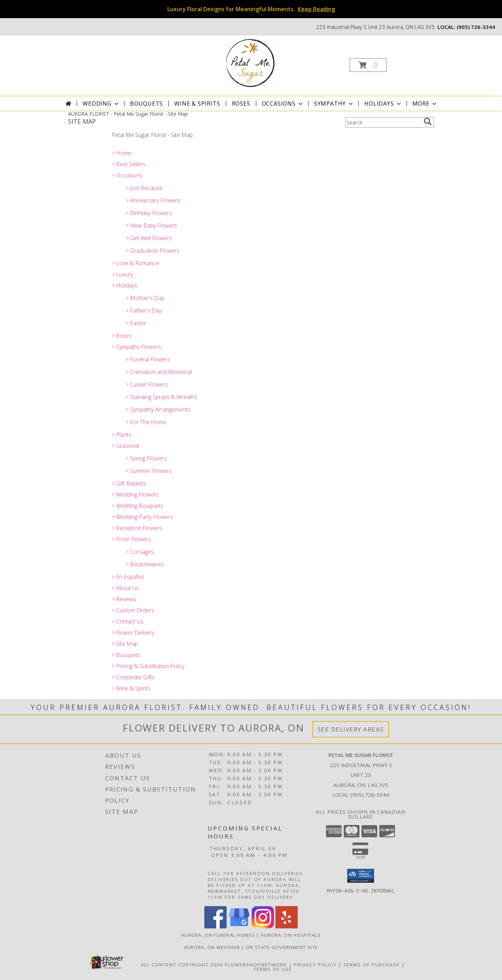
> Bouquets (126, 655)
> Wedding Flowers (135, 495)
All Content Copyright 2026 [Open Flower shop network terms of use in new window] (182, 965)
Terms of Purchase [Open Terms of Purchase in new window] (372, 965)
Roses (241, 104)
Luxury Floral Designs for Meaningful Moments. (251, 9)
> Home (121, 153)
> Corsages (140, 552)
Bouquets (146, 104)
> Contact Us (128, 621)
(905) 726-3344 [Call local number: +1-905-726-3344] (476, 27)
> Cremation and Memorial (159, 372)
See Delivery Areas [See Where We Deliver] (351, 729)
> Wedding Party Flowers (142, 517)
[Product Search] (383, 122)
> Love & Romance (135, 263)
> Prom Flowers (131, 539)
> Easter (136, 323)
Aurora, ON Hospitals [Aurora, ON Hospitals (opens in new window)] (291, 935)
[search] (428, 122)
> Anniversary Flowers (153, 200)
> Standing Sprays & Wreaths (161, 397)
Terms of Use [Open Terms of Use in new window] (273, 969)
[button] (368, 65)
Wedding (101, 104)
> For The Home (146, 422)
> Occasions (127, 175)
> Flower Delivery (133, 633)
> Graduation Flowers (153, 251)
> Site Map (125, 644)
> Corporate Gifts (133, 677)
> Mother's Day (145, 298)
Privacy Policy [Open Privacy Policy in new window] (315, 965)
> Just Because (144, 188)
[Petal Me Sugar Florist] (250, 63)
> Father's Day (143, 311)
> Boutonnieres (145, 564)
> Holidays (124, 285)
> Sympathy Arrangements (158, 409)
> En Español (128, 577)
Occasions (283, 104)
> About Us (125, 588)
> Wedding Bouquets (137, 506)
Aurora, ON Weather (212, 947)
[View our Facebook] (215, 927)
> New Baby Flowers (151, 225)
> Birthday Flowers (149, 213)
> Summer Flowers (149, 471)
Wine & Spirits (197, 104)
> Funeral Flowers (148, 359)
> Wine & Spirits (131, 688)
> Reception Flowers (137, 528)
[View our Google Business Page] (239, 927)
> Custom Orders (133, 610)
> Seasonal (125, 446)
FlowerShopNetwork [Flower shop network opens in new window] (256, 965)
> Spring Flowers (146, 458)
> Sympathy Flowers (136, 347)
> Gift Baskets (129, 483)
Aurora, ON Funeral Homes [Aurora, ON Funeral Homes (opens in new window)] (218, 935)
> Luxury (122, 274)
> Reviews (124, 599)
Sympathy (334, 104)
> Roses (122, 336)
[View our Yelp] (287, 927)
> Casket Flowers (147, 384)
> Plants (121, 435)
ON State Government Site (282, 947)
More (425, 104)
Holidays (383, 104)
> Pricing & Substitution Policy (148, 666)
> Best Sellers (128, 164)
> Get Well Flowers (149, 238)
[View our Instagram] (263, 927)
